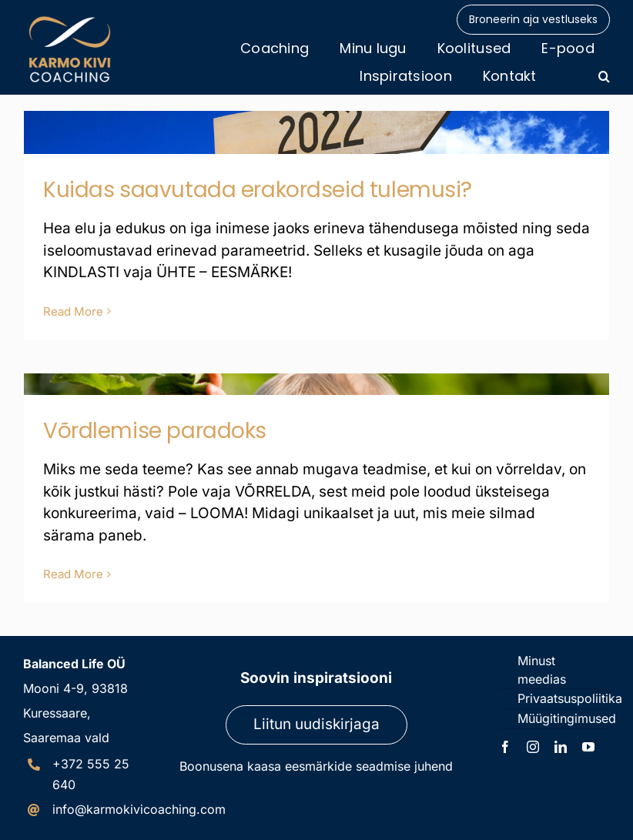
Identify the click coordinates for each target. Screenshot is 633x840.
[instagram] (533, 747)
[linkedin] (561, 747)
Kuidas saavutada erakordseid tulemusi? (258, 190)
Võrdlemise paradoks (155, 431)
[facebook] (505, 747)
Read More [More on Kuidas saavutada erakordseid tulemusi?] (73, 311)
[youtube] (588, 747)
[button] (604, 76)
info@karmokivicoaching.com (139, 809)
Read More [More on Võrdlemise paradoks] (73, 574)
